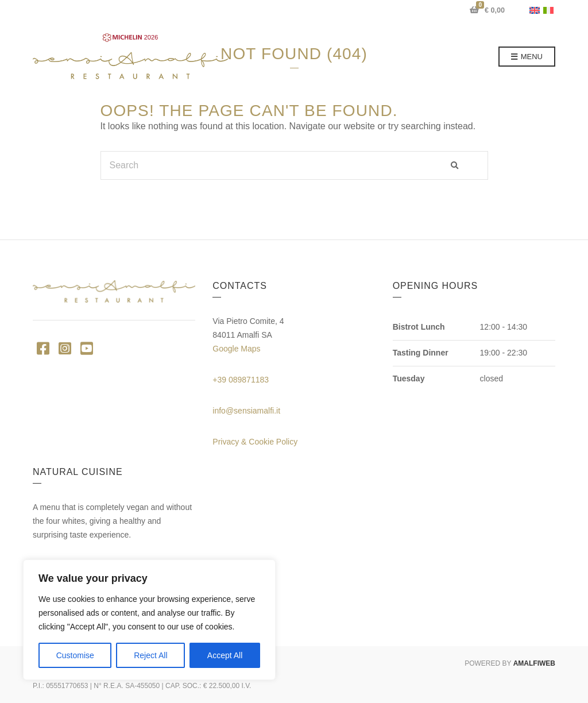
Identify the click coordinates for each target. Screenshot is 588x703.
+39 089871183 (241, 380)
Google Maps (236, 349)
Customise (75, 655)
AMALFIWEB (534, 663)
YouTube (86, 348)
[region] (149, 620)
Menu (527, 57)
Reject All (150, 655)
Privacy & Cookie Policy (255, 442)
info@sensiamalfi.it (246, 411)
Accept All (225, 655)
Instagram (65, 348)
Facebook (43, 348)
